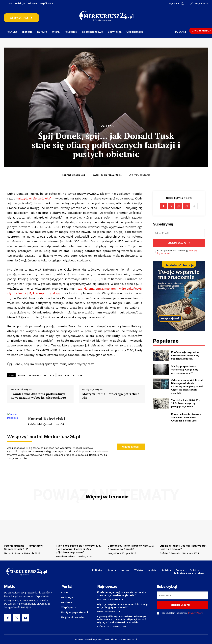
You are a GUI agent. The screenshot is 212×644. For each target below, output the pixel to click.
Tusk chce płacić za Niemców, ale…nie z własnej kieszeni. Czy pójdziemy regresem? (79, 549)
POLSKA (78, 375)
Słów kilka (103, 627)
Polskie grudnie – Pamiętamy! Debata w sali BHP (23, 547)
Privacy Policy (195, 613)
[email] (179, 233)
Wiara (100, 612)
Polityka (106, 126)
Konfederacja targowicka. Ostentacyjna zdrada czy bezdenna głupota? (186, 355)
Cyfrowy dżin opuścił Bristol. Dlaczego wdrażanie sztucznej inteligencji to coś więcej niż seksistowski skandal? (187, 386)
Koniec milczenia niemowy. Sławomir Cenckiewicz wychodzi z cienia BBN (186, 417)
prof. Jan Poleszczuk (170, 553)
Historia (102, 599)
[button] (177, 3)
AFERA (22, 375)
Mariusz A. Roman (13, 553)
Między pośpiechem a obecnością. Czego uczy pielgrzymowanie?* (185, 369)
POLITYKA (64, 375)
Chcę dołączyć (179, 243)
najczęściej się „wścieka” (34, 198)
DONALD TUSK (38, 375)
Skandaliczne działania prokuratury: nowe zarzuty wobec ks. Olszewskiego (38, 396)
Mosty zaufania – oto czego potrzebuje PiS (111, 396)
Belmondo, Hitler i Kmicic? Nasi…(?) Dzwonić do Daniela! (131, 547)
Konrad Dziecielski (73, 175)
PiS (52, 375)
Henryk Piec (114, 553)
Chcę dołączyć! (182, 605)
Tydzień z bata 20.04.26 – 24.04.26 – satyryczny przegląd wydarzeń (186, 403)
